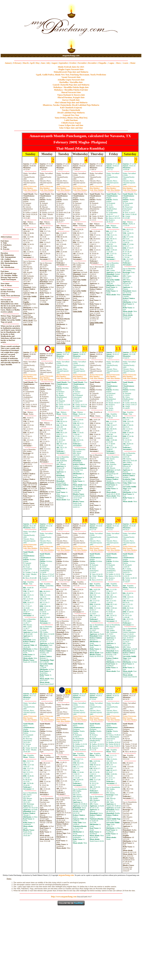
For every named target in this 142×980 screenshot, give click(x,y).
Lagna (111, 63)
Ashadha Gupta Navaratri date (71, 80)
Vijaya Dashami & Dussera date (71, 95)
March (25, 63)
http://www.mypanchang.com (64, 897)
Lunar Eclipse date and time (71, 125)
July (48, 63)
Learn (125, 63)
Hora (118, 63)
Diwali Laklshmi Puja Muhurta (71, 113)
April (32, 63)
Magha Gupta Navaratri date (71, 69)
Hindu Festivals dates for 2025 (71, 67)
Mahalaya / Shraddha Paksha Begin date (71, 87)
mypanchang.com (71, 55)
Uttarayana (30, 186)
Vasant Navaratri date (71, 77)
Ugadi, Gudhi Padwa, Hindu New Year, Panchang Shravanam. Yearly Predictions (71, 75)
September (63, 63)
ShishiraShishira (30, 189)
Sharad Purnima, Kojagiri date (71, 97)
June (43, 63)
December (92, 63)
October (73, 63)
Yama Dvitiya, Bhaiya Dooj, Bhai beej (71, 118)
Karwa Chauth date (71, 100)
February (17, 63)
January (8, 63)
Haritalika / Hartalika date (71, 82)
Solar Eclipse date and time (71, 128)
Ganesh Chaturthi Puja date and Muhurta (71, 85)
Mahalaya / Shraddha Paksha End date (71, 90)
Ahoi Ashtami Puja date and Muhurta (71, 103)
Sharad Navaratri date (71, 92)
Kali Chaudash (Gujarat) (71, 108)
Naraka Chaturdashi (71, 110)
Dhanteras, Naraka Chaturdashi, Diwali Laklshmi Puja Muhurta (71, 105)
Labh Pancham (71, 120)
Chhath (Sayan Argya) (71, 123)
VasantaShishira (80, 549)
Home (133, 63)
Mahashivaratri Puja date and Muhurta (71, 72)
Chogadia (102, 63)
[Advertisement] (12, 27)
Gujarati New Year (71, 115)
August (54, 63)
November (82, 63)
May (38, 63)
